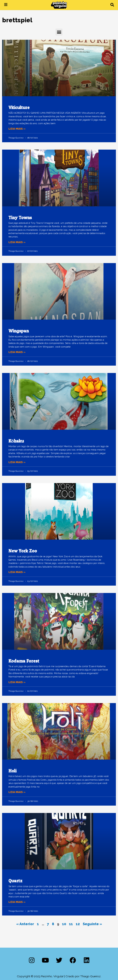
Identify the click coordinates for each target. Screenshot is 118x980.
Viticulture (19, 107)
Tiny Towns (20, 218)
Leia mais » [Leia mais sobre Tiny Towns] (17, 242)
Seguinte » (92, 924)
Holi (12, 771)
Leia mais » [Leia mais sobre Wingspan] (17, 352)
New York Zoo (23, 551)
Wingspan (19, 331)
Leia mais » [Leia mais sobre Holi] (17, 792)
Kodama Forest (24, 661)
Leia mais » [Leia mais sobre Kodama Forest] (17, 682)
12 (78, 924)
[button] (112, 5)
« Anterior (25, 924)
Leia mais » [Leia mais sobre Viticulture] (17, 129)
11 (71, 924)
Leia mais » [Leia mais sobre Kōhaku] (17, 462)
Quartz (15, 881)
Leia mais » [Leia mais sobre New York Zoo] (17, 572)
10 (64, 924)
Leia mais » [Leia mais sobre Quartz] (17, 902)
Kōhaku (16, 441)
